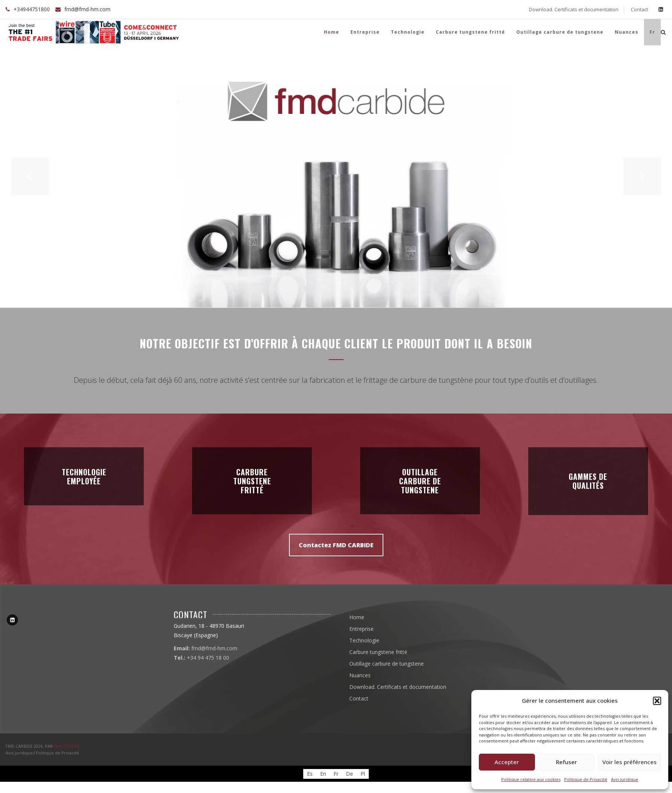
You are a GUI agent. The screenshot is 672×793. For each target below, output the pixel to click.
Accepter (507, 762)
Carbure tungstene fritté (470, 32)
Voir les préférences (630, 762)
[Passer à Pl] (363, 774)
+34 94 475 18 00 (208, 658)
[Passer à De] (349, 774)
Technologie (408, 32)
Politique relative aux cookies (531, 779)
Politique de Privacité (586, 779)
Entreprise (365, 32)
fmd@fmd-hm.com (87, 9)
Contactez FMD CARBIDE (336, 545)
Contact (639, 9)
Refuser (566, 762)
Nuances (627, 32)
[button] (657, 701)
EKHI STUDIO (67, 746)
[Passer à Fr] (336, 774)
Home (331, 32)
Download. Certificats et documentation (573, 9)
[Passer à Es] (310, 774)
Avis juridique (625, 779)
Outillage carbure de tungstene (560, 32)
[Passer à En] (323, 774)
